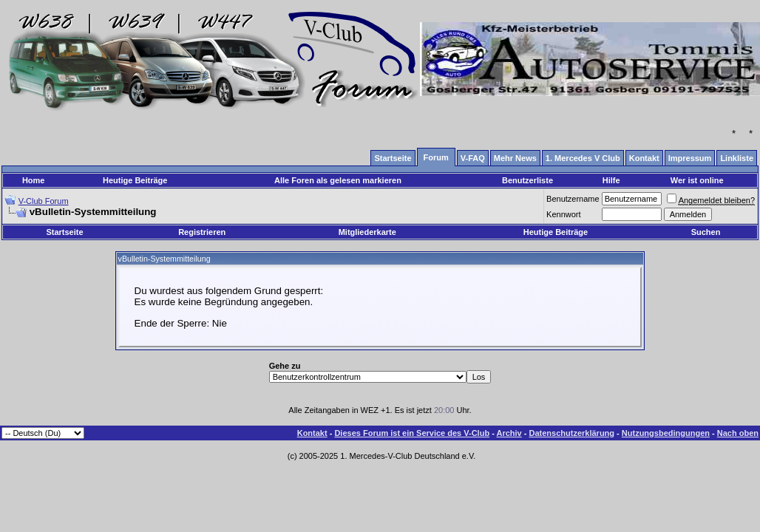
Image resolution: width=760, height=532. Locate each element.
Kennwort (563, 214)
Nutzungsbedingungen (666, 433)
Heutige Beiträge (135, 180)
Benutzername (573, 199)
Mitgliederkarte (367, 232)
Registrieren (202, 232)
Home (34, 180)
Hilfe (611, 180)
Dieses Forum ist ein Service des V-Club (412, 433)
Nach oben (738, 433)
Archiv (509, 433)
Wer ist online (697, 180)
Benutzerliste (527, 180)
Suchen (706, 232)
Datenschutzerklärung (572, 433)
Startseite (64, 232)
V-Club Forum (44, 201)
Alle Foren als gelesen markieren (338, 180)
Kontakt (312, 433)
